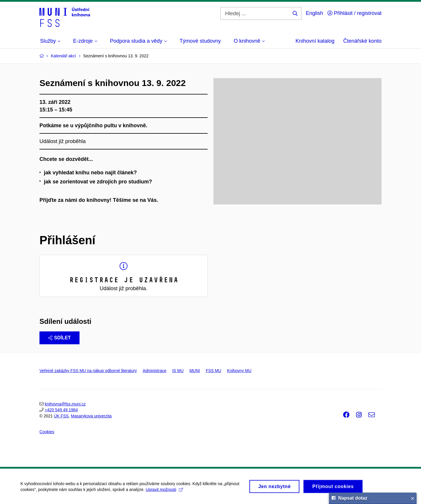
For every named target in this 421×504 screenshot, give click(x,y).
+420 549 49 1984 (61, 410)
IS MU (178, 371)
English (314, 13)
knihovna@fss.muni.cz (65, 404)
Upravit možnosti (164, 492)
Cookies (47, 432)
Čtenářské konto (362, 41)
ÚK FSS (61, 416)
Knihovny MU (239, 371)
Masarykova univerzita (91, 416)
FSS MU (214, 371)
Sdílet (59, 338)
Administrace (155, 371)
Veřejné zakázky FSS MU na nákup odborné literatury (88, 371)
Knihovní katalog (315, 41)
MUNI (195, 371)
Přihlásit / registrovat (354, 13)
